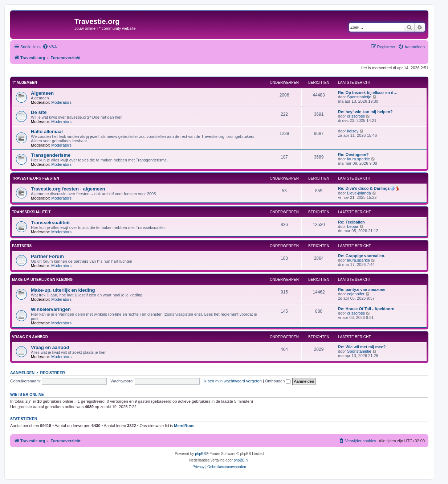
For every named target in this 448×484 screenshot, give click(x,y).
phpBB (200, 454)
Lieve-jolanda (359, 193)
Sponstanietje (359, 97)
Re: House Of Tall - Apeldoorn (366, 309)
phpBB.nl (241, 460)
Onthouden (278, 381)
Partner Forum (47, 256)
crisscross (356, 116)
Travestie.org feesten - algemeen (68, 189)
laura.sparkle (359, 159)
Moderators (61, 102)
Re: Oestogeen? (353, 155)
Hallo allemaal (47, 132)
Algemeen (42, 93)
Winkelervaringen (51, 309)
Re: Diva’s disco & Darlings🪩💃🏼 (369, 188)
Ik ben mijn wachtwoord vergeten (233, 381)
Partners (22, 246)
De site (39, 112)
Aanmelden (22, 373)
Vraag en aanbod (30, 337)
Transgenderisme (51, 155)
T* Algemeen (25, 83)
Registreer (52, 373)
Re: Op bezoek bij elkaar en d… (368, 93)
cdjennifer (356, 294)
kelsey (353, 131)
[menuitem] (50, 47)
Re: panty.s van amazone (362, 290)
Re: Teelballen (351, 222)
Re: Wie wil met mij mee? (362, 347)
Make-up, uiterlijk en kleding (42, 280)
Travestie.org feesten (36, 178)
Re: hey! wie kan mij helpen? (365, 112)
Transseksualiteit (31, 212)
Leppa (353, 226)
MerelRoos (184, 426)
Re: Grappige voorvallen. (362, 256)
